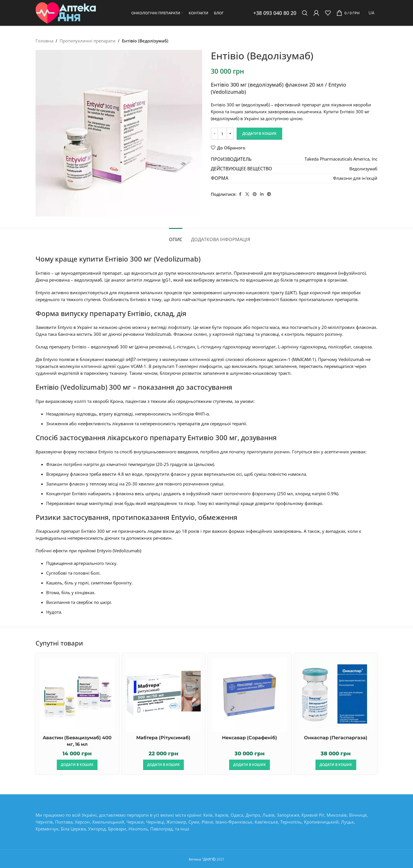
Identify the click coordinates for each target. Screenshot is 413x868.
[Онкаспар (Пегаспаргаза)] (336, 695)
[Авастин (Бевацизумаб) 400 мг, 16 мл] (77, 695)
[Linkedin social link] (262, 194)
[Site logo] (66, 12)
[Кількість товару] (222, 134)
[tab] (176, 237)
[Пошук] (305, 13)
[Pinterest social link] (255, 194)
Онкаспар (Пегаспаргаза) (336, 738)
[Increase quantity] (230, 134)
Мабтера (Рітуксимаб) (163, 738)
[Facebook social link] (240, 194)
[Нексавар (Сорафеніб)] (250, 695)
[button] (77, 765)
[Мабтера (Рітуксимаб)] (164, 695)
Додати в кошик (259, 133)
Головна (44, 41)
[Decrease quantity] (214, 134)
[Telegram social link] (269, 194)
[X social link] (247, 194)
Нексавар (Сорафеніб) (250, 738)
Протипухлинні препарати (88, 41)
